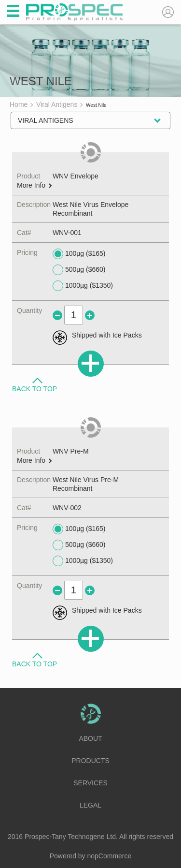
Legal (90, 805)
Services (90, 783)
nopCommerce (110, 856)
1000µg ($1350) (83, 286)
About (90, 738)
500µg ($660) (79, 270)
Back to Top (35, 388)
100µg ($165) (79, 254)
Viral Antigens (46, 120)
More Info (34, 185)
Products (90, 761)
